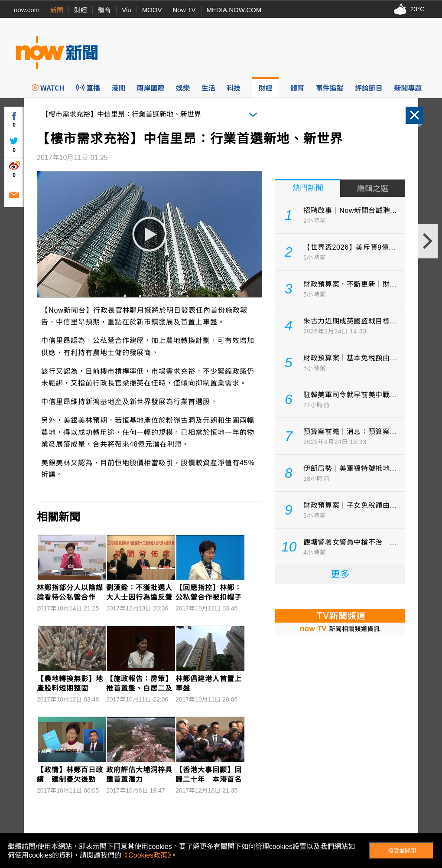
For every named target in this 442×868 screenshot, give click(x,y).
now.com (27, 10)
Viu (126, 10)
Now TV (184, 10)
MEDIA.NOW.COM (234, 10)
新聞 (57, 10)
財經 (81, 10)
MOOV (152, 10)
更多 (340, 574)
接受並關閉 (402, 851)
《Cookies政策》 (146, 855)
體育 (104, 10)
